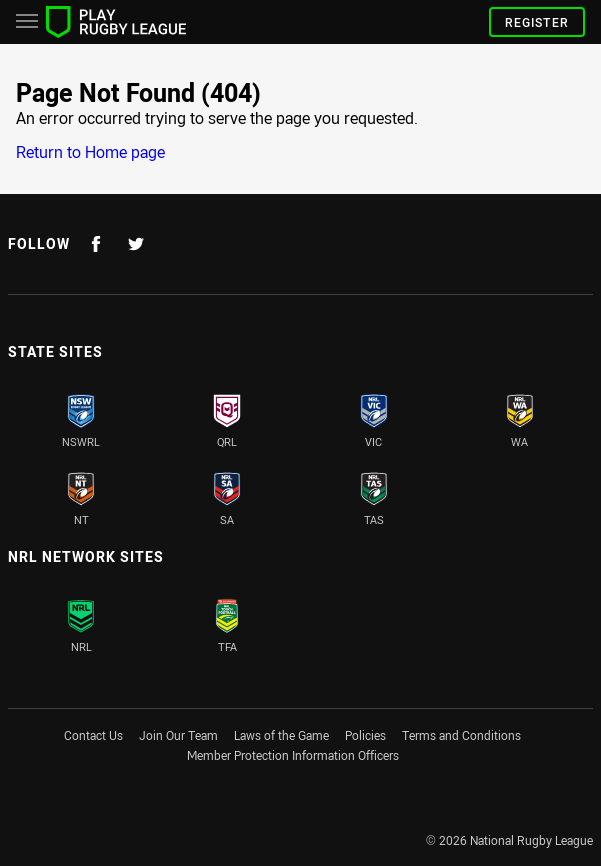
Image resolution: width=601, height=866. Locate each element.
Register (537, 22)
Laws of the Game (281, 735)
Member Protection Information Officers (293, 755)
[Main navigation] (27, 22)
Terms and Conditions (461, 735)
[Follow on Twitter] (136, 244)
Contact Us (93, 735)
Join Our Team (178, 735)
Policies (365, 735)
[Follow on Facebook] (96, 244)
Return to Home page (90, 152)
